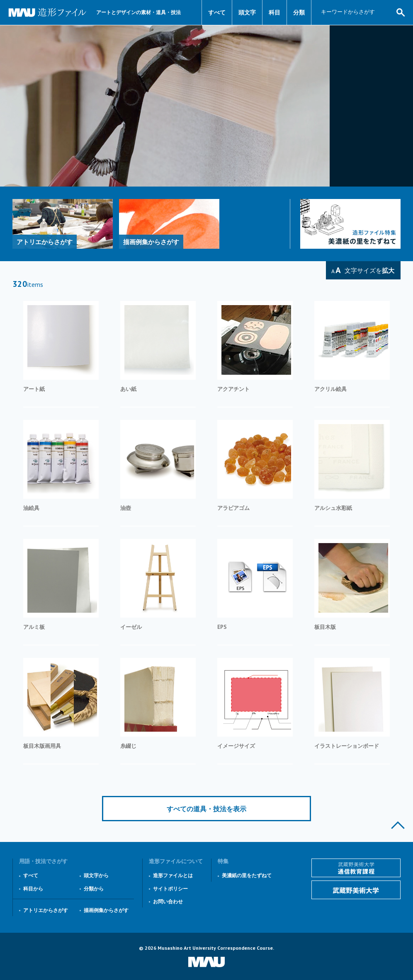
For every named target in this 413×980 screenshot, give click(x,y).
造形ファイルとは (173, 875)
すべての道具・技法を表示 (206, 809)
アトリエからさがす (46, 910)
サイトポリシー (170, 889)
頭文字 (247, 12)
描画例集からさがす (106, 910)
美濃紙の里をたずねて (247, 875)
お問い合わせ (168, 901)
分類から (94, 889)
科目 (275, 12)
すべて (217, 12)
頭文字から (96, 875)
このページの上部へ (398, 825)
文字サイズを (369, 270)
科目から (33, 889)
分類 (299, 12)
